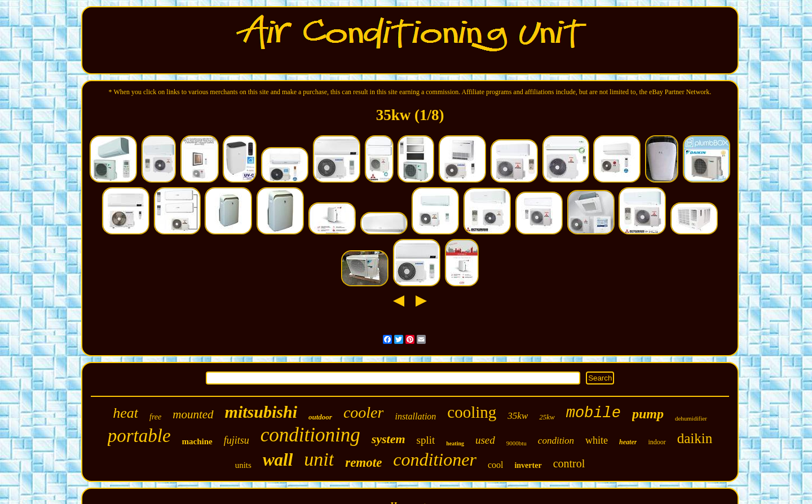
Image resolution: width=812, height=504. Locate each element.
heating (455, 443)
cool (496, 465)
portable (139, 436)
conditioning (310, 435)
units (243, 465)
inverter (528, 465)
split (426, 440)
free (155, 417)
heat (125, 413)
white (597, 440)
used (485, 440)
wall (278, 460)
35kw (518, 416)
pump (648, 414)
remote (363, 463)
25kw (547, 417)
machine (197, 441)
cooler (364, 412)
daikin (695, 438)
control (569, 463)
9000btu (517, 443)
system (389, 439)
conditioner (435, 459)
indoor (657, 442)
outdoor (320, 417)
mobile (593, 413)
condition (556, 441)
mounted (193, 414)
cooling (472, 412)
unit (319, 459)
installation (415, 416)
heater (628, 442)
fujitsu (237, 440)
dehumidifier (691, 418)
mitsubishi (261, 412)
